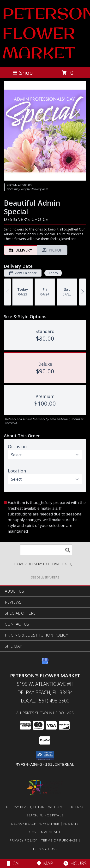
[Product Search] (46, 550)
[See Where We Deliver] (45, 577)
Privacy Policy (23, 840)
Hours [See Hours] (75, 863)
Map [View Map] (45, 863)
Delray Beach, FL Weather (35, 824)
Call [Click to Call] (15, 863)
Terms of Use (45, 849)
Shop (23, 72)
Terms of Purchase (59, 840)
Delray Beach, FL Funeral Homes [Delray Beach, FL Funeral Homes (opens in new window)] (37, 807)
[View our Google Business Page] (45, 663)
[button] (45, 755)
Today (53, 273)
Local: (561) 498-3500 (45, 701)
